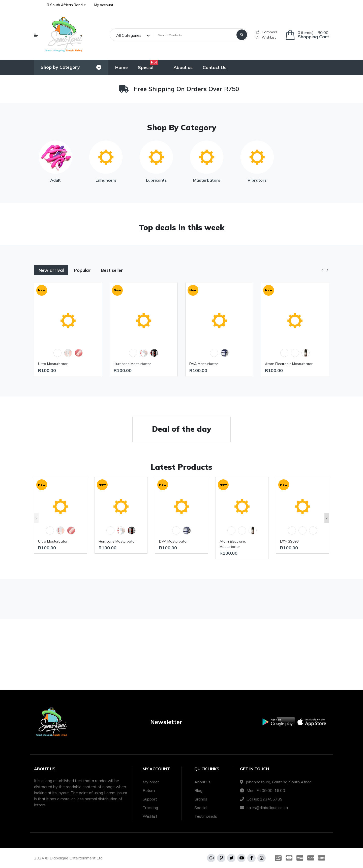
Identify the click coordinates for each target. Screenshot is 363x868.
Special (201, 808)
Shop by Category (60, 67)
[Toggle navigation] (99, 67)
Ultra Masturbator (53, 364)
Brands (201, 799)
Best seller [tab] (112, 270)
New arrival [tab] (51, 270)
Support (150, 799)
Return (149, 790)
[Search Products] (194, 35)
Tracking (150, 808)
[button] (66, 5)
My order (151, 782)
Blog (198, 790)
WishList (266, 37)
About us (202, 782)
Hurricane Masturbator (132, 364)
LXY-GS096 (289, 541)
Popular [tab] (82, 270)
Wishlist (150, 816)
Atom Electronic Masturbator (289, 364)
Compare (267, 32)
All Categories (129, 35)
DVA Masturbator (204, 364)
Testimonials (206, 816)
